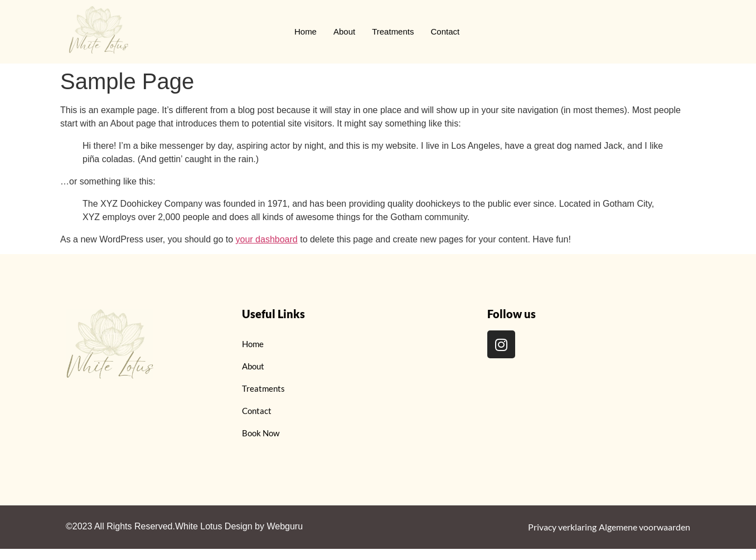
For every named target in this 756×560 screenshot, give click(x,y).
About (344, 31)
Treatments (393, 31)
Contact (445, 31)
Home (306, 31)
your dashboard (267, 239)
